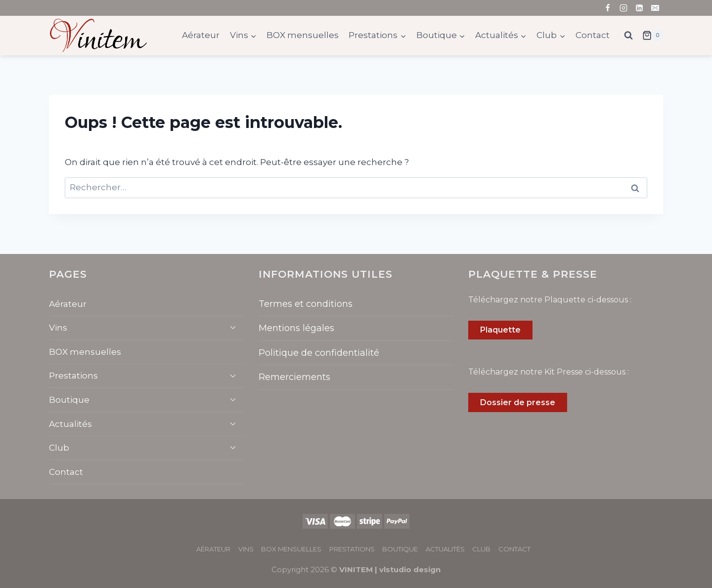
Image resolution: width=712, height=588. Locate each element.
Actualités (70, 424)
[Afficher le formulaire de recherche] (628, 36)
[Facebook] (608, 8)
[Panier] (653, 36)
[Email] (655, 8)
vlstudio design (410, 569)
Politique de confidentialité (319, 353)
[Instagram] (623, 8)
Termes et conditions (306, 304)
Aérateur (201, 35)
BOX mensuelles (303, 35)
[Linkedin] (639, 8)
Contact (593, 35)
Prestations (73, 376)
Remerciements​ (294, 377)
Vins (58, 328)
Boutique (69, 400)
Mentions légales (296, 328)
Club (59, 448)
